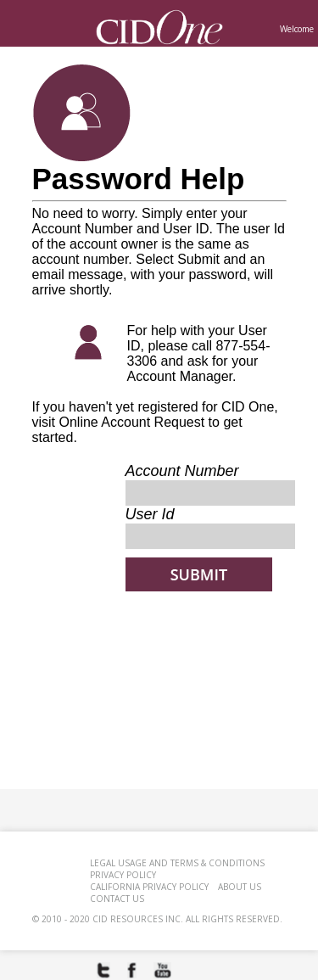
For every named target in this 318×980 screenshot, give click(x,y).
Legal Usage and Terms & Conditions (177, 863)
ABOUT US (240, 887)
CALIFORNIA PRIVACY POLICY (149, 887)
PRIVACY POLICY (123, 875)
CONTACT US (117, 899)
